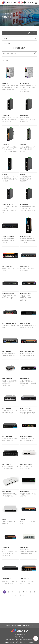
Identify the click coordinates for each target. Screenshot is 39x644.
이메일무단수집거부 (28, 625)
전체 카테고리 (19, 33)
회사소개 (8, 625)
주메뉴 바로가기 (0, 0)
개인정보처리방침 (17, 625)
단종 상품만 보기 (21, 48)
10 (15, 595)
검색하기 (35, 53)
